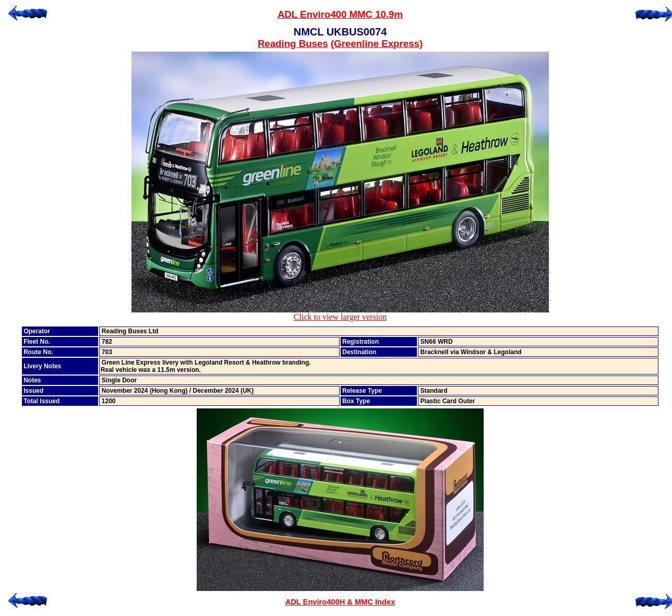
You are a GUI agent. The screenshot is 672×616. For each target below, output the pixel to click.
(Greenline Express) (377, 44)
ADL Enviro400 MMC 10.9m (340, 14)
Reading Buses (293, 44)
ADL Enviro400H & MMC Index (340, 602)
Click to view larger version (340, 313)
